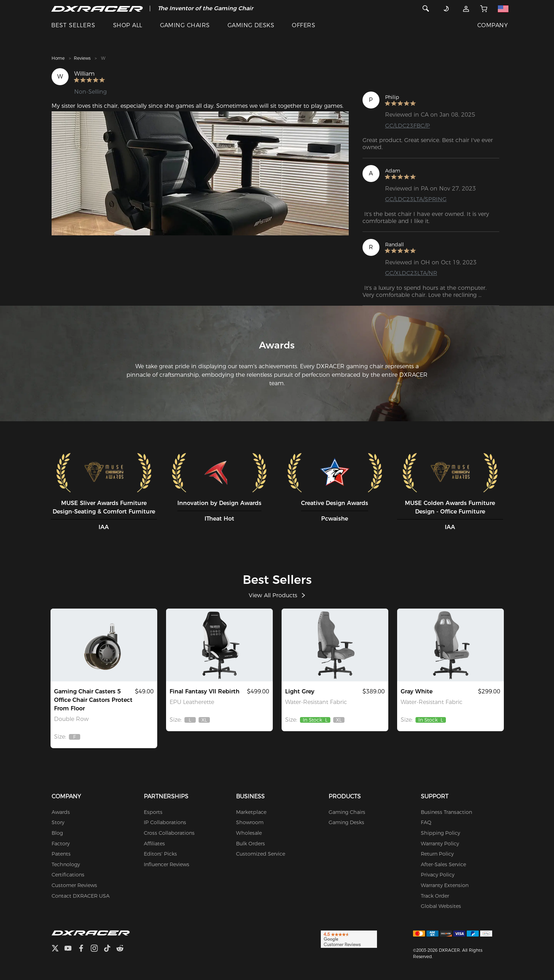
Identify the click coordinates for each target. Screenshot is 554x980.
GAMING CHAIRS (185, 25)
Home (58, 58)
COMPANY (493, 25)
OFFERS (303, 25)
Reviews (82, 58)
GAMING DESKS (251, 25)
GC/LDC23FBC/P (408, 126)
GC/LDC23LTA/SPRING (416, 199)
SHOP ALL (128, 25)
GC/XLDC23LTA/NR (411, 273)
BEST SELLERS (73, 25)
